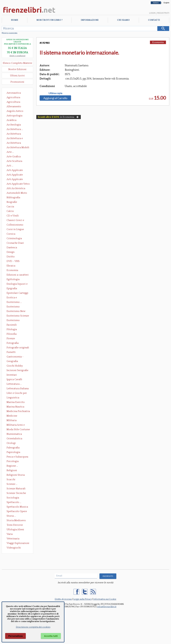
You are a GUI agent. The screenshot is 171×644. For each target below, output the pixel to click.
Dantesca (12, 247)
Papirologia (13, 452)
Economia (12, 270)
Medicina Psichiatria (18, 411)
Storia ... (11, 516)
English (166, 3)
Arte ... (10, 152)
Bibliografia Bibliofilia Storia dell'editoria (16, 198)
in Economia (59, 117)
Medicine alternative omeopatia (13, 416)
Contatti (154, 20)
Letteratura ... (14, 384)
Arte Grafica (14, 157)
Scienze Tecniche (16, 493)
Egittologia (13, 279)
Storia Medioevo (16, 520)
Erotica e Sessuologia (14, 298)
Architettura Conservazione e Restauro (16, 134)
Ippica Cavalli (14, 379)
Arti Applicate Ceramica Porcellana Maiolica (18, 170)
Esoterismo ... (14, 302)
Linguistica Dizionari (13, 398)
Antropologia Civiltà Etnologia (16, 116)
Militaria (12, 420)
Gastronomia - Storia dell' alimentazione (15, 357)
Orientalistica (14, 439)
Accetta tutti (51, 636)
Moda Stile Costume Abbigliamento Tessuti (18, 430)
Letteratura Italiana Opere (18, 389)
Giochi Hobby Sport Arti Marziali (17, 366)
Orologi (11, 443)
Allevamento (14, 106)
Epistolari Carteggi (17, 293)
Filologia (12, 329)
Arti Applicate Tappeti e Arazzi (16, 180)
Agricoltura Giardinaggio (14, 102)
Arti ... (10, 166)
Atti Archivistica (16, 188)
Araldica (11, 120)
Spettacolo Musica (17, 507)
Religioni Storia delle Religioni (16, 475)
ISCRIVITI (108, 576)
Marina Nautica (15, 407)
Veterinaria (13, 539)
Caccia (10, 207)
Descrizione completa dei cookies (33, 627)
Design (11, 252)
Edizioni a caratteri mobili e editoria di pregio (18, 275)
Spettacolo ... (14, 502)
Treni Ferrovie (15, 525)
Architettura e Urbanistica (15, 139)
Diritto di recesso (63, 599)
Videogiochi (14, 548)
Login (152, 13)
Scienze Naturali (16, 489)
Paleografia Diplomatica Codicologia (14, 448)
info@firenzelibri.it (107, 607)
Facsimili (12, 325)
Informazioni (90, 20)
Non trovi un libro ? (49, 20)
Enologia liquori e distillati (17, 284)
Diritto (11, 257)
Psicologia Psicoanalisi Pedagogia (13, 462)
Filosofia (12, 334)
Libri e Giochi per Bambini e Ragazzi (17, 393)
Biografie (12, 202)
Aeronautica (14, 93)
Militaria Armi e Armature (16, 425)
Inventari (12, 375)
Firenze (11, 338)
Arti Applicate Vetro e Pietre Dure (18, 184)
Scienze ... (12, 484)
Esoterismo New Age (16, 311)
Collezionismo (15, 225)
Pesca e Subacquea (17, 457)
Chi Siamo (123, 20)
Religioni (12, 470)
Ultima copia (55, 93)
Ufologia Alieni (15, 530)
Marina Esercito (16, 402)
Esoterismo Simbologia (13, 321)
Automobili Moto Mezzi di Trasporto (18, 193)
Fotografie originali (18, 348)
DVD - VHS (13, 261)
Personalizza (15, 636)
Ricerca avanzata (10, 33)
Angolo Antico (15, 111)
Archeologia (14, 125)
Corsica (11, 234)
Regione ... (12, 466)
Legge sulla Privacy (83, 599)
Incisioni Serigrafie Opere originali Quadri (17, 371)
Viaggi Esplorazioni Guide (18, 543)
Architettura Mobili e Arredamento (18, 148)
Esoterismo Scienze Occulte (18, 316)
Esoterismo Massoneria (13, 307)
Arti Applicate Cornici (15, 175)
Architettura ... (15, 129)
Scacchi (11, 479)
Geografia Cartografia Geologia (13, 362)
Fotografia (13, 343)
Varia (10, 534)
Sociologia (13, 498)
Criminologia (14, 238)
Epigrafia (12, 288)
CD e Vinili (13, 216)
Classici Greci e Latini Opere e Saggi (18, 221)
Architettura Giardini (14, 143)
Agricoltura (13, 97)
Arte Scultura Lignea (14, 161)
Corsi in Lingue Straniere (15, 230)
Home (15, 20)
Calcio (10, 211)
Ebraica (11, 266)
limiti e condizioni (17, 56)
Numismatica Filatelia (14, 434)
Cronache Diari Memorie (15, 243)
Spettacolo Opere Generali (17, 512)
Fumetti (11, 352)
